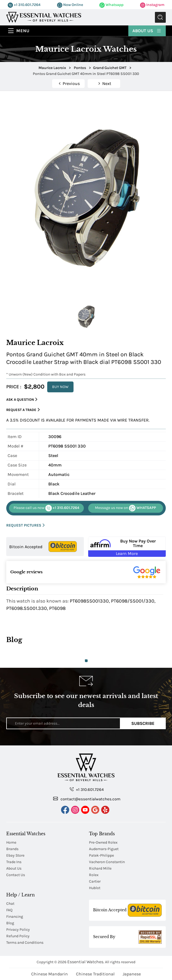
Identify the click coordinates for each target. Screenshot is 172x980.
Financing (15, 917)
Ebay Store (15, 855)
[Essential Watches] (44, 17)
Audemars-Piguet (104, 849)
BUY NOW (60, 387)
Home (11, 842)
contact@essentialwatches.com (87, 799)
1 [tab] (86, 661)
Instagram (152, 5)
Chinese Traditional (95, 974)
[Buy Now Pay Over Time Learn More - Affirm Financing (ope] (127, 547)
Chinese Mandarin (50, 974)
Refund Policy (18, 936)
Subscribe (143, 723)
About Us (147, 30)
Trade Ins (14, 862)
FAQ (9, 910)
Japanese (132, 974)
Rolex (94, 875)
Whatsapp (111, 5)
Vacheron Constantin (107, 862)
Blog (10, 923)
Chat (10, 904)
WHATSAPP (125, 508)
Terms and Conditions (25, 943)
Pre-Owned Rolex (103, 842)
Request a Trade (23, 410)
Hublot (95, 888)
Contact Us (16, 875)
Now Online (70, 5)
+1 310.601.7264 (24, 5)
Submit (160, 17)
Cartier (95, 881)
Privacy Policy (18, 930)
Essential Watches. (86, 962)
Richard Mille (100, 868)
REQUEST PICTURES (26, 525)
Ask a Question (22, 399)
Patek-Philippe (101, 855)
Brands (12, 849)
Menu (23, 31)
